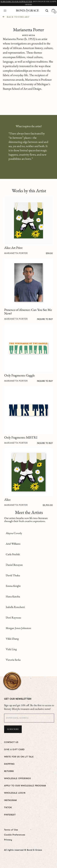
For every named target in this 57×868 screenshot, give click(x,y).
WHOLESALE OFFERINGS (17, 778)
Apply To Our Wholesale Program (25, 786)
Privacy (8, 840)
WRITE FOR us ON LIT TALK (19, 757)
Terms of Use (11, 830)
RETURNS (9, 771)
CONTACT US (11, 742)
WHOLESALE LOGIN (15, 793)
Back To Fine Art (18, 17)
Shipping (9, 764)
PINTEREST (10, 815)
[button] (5, 11)
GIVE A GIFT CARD (14, 749)
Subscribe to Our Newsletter (16, 2)
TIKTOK (8, 807)
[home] (27, 11)
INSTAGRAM (10, 800)
